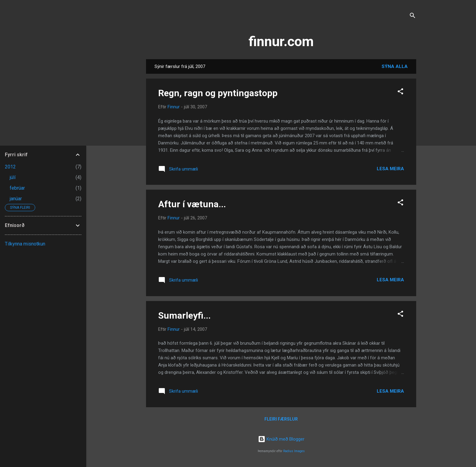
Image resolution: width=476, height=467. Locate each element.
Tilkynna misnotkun (25, 244)
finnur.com (281, 41)
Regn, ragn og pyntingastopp (218, 93)
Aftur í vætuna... (192, 204)
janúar (16, 199)
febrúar (17, 188)
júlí (13, 177)
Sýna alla (395, 66)
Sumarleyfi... (184, 315)
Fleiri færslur (281, 419)
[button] (400, 92)
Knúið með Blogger (281, 439)
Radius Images (294, 451)
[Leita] (413, 17)
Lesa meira (390, 169)
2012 (10, 167)
